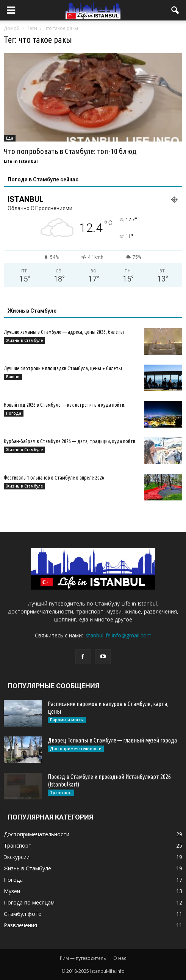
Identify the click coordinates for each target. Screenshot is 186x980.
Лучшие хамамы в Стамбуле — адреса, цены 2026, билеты (64, 332)
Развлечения (20, 925)
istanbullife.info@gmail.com (118, 635)
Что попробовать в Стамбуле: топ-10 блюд (70, 151)
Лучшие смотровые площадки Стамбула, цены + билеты (63, 368)
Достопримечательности (76, 749)
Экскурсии (17, 857)
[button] (175, 10)
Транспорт (61, 793)
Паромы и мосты (67, 720)
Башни (13, 377)
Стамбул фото (23, 914)
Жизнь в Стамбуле (24, 340)
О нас (120, 958)
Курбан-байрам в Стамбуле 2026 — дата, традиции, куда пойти (70, 441)
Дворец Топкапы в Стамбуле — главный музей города (112, 740)
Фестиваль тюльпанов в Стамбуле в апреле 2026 (54, 478)
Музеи (12, 891)
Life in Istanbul (21, 161)
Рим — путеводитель (83, 958)
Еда (10, 138)
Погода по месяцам (29, 902)
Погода (14, 413)
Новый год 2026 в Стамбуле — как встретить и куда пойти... (66, 405)
